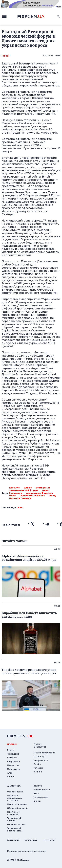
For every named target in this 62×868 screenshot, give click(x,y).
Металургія (13, 769)
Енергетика (13, 761)
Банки (10, 777)
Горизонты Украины (32, 496)
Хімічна (38, 772)
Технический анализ (14, 819)
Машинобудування (44, 753)
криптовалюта (42, 790)
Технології (13, 754)
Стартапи (12, 758)
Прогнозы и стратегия (14, 813)
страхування (41, 797)
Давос (28, 488)
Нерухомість (41, 760)
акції (36, 793)
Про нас (49, 840)
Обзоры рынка (15, 792)
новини (12, 744)
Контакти (13, 840)
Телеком (38, 768)
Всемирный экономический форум (30, 489)
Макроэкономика (17, 804)
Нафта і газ (13, 765)
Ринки (5, 56)
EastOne (14, 488)
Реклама (31, 840)
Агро (10, 773)
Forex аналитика (16, 824)
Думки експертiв (40, 746)
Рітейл (37, 764)
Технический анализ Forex (14, 829)
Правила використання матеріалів (27, 851)
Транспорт (40, 757)
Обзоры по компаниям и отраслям (14, 798)
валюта (38, 786)
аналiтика (14, 786)
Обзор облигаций (17, 808)
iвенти (37, 801)
